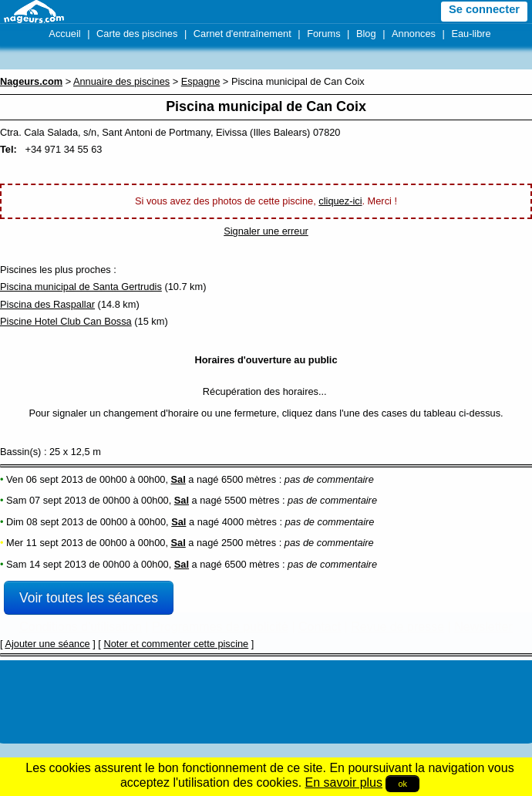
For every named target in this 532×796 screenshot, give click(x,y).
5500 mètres (252, 500)
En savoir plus (344, 783)
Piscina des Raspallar (47, 304)
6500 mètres (249, 479)
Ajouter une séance (47, 644)
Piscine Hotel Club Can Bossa (66, 321)
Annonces (414, 34)
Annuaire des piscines (121, 81)
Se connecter (484, 9)
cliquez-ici (340, 201)
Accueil (64, 34)
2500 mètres (249, 543)
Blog (366, 34)
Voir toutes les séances (89, 598)
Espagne (201, 81)
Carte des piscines (137, 34)
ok (402, 784)
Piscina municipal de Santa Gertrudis (81, 287)
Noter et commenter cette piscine (176, 644)
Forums (323, 34)
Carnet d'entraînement (242, 34)
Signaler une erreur (266, 231)
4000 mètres (249, 522)
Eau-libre (471, 34)
